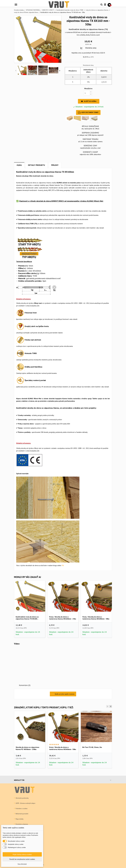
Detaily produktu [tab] (36, 165)
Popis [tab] (19, 165)
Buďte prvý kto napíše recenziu (63, 694)
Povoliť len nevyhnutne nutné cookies (22, 859)
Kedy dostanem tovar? (88, 112)
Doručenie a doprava (22, 824)
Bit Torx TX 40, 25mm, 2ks (92, 747)
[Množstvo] (87, 93)
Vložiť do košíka (89, 101)
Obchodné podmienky (22, 798)
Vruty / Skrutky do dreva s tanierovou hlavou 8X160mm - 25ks (63, 618)
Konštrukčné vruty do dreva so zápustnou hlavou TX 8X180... (27, 618)
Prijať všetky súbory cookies (22, 854)
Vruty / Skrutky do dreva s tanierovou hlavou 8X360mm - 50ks (63, 748)
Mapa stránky (19, 819)
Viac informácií (22, 864)
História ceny (91, 48)
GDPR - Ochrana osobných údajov (25, 803)
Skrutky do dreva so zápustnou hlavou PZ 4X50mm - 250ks (27, 748)
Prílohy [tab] (55, 165)
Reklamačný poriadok (22, 814)
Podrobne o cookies (21, 809)
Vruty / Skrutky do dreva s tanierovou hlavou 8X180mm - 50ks (96, 618)
